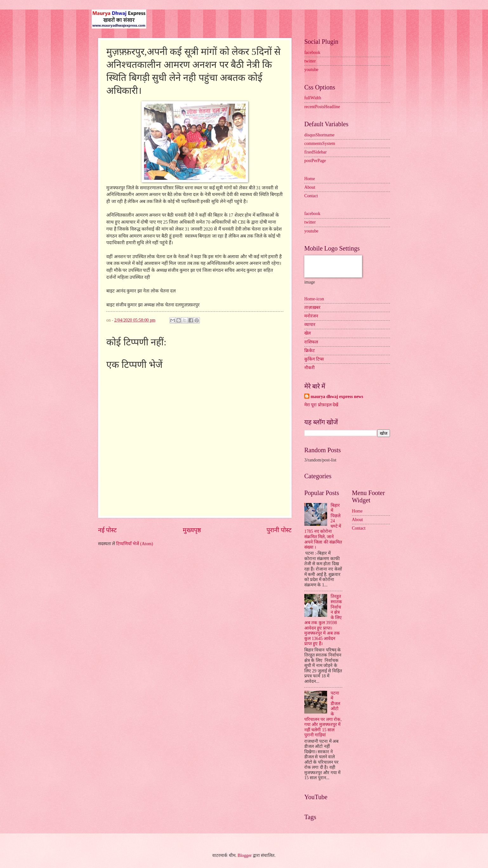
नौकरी (310, 368)
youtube (311, 70)
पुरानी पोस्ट (279, 530)
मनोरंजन (311, 316)
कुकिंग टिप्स (314, 359)
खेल (307, 333)
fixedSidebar (316, 152)
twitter (310, 61)
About (310, 187)
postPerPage (315, 161)
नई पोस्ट (107, 530)
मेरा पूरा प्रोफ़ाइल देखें (321, 405)
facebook (312, 52)
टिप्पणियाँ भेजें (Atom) (135, 544)
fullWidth (313, 98)
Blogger (245, 855)
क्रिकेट (310, 351)
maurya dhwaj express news (337, 397)
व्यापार (310, 325)
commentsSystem (320, 144)
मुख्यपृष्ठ (192, 530)
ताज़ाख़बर (312, 307)
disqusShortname (319, 135)
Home (310, 179)
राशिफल (311, 342)
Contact (311, 196)
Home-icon (314, 299)
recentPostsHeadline (322, 107)
